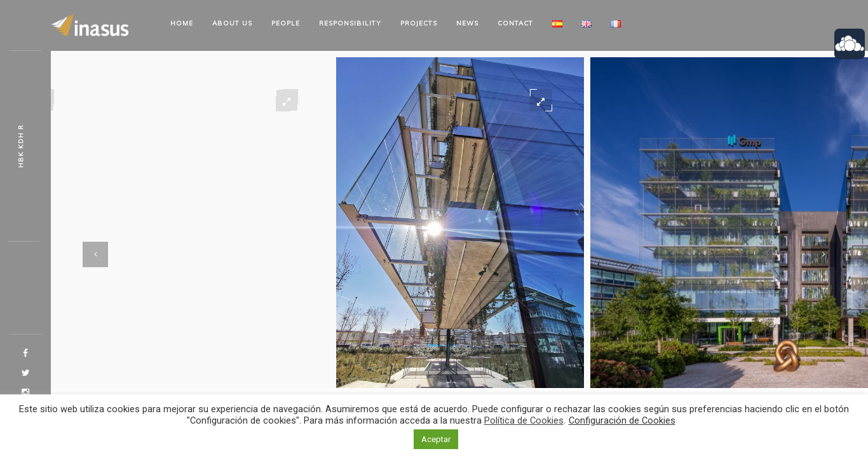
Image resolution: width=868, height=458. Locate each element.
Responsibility (350, 23)
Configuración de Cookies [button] (622, 420)
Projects (419, 23)
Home (182, 23)
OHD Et (21, 146)
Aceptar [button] (436, 439)
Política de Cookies (524, 420)
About (232, 23)
